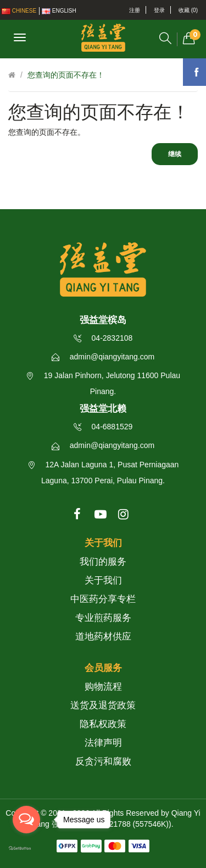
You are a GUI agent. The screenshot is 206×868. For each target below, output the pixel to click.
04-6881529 (103, 427)
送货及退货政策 (103, 705)
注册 (135, 10)
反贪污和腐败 (103, 761)
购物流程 (103, 687)
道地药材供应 (103, 637)
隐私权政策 (103, 724)
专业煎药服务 (103, 618)
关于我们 (103, 580)
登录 (159, 10)
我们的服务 (103, 562)
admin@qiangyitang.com (103, 357)
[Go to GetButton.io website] (26, 849)
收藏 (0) (188, 10)
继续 (175, 154)
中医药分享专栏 (103, 599)
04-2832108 (103, 338)
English (59, 11)
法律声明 (103, 743)
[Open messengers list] (26, 820)
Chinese (19, 11)
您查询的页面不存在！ (66, 75)
